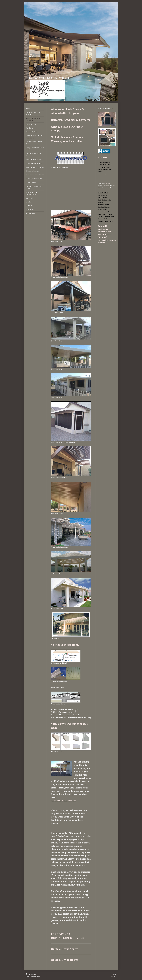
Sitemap (34, 974)
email (108, 186)
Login (115, 974)
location (108, 184)
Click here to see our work (64, 801)
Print (28, 974)
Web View (114, 976)
